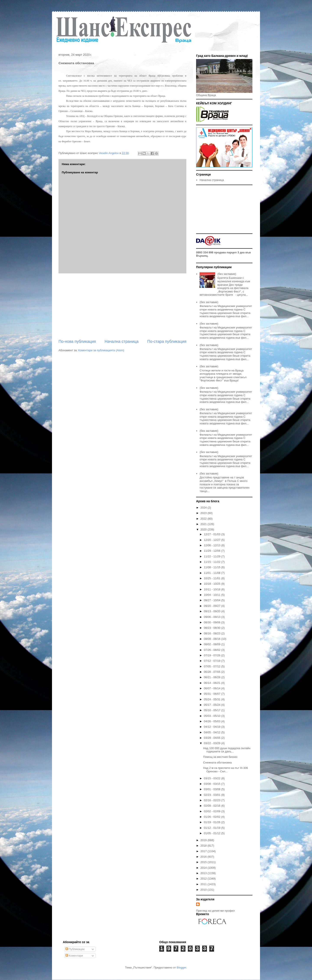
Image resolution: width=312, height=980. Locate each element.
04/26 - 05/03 (213, 721)
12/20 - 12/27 (213, 540)
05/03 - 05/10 (213, 716)
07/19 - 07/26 (213, 655)
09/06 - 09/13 (213, 617)
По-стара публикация (167, 341)
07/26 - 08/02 (213, 650)
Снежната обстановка (217, 762)
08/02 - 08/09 (213, 644)
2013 (204, 873)
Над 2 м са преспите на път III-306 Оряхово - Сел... (225, 770)
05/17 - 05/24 (213, 705)
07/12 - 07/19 (213, 661)
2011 (204, 884)
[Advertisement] (122, 306)
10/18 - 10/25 (213, 584)
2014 (204, 868)
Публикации (75, 949)
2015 (204, 862)
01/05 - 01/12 (213, 833)
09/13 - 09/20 (213, 611)
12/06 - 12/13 (213, 545)
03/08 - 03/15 (213, 784)
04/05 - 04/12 (213, 732)
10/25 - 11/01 (213, 578)
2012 (204, 879)
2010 (204, 890)
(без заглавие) (227, 274)
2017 (204, 851)
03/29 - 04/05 (213, 738)
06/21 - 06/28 (213, 677)
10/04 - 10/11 (213, 595)
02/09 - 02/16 (213, 806)
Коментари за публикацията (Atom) (101, 350)
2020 (204, 529)
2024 (204, 508)
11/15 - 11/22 (213, 562)
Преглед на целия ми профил (215, 911)
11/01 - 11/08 (213, 573)
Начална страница (122, 341)
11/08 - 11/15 (213, 567)
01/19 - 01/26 (213, 822)
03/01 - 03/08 (213, 789)
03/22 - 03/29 (213, 743)
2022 (204, 519)
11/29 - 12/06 (213, 551)
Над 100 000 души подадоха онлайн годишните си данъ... (227, 750)
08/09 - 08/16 (213, 639)
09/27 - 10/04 (213, 600)
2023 (204, 513)
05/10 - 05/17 (213, 710)
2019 (204, 840)
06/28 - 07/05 (213, 672)
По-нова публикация (77, 341)
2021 (204, 524)
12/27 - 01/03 (213, 534)
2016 (204, 857)
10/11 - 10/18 (213, 589)
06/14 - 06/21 (213, 683)
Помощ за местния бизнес (220, 757)
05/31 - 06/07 (213, 694)
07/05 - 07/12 (213, 666)
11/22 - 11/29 (213, 556)
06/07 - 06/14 (213, 688)
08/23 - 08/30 (213, 628)
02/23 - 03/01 (213, 795)
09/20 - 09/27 (213, 606)
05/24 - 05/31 (213, 699)
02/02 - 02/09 (213, 811)
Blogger (181, 968)
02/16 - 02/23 (213, 800)
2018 (204, 846)
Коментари (74, 956)
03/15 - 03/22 (213, 778)
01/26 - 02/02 (213, 817)
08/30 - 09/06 (213, 622)
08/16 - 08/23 (213, 633)
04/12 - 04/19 (213, 727)
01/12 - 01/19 (213, 828)
